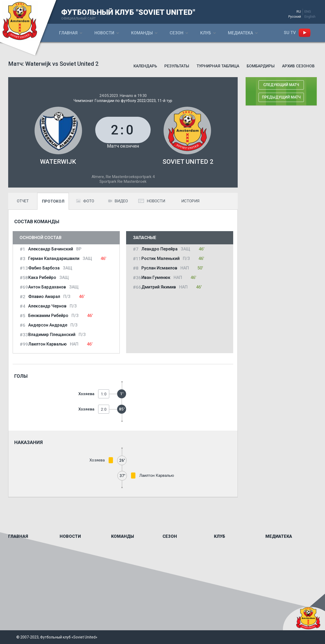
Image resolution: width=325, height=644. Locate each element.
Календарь (145, 66)
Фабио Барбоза (44, 268)
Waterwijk (58, 162)
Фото (85, 201)
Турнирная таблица (218, 66)
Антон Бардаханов (47, 287)
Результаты (177, 66)
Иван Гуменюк (156, 277)
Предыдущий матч (281, 97)
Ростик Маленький (161, 258)
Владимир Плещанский (52, 335)
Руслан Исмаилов (159, 268)
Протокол (53, 201)
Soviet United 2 (188, 162)
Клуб (206, 33)
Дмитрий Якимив (159, 287)
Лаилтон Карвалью (47, 344)
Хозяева (86, 394)
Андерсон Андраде (48, 325)
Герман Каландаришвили (54, 258)
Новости (104, 33)
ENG (308, 11)
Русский (295, 17)
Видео (118, 201)
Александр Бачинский (51, 249)
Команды (142, 33)
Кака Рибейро (42, 277)
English (310, 17)
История (190, 201)
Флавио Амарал (44, 297)
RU (299, 11)
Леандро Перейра (159, 249)
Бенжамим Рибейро (48, 316)
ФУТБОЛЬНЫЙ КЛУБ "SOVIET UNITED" (128, 12)
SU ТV (290, 33)
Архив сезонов (298, 66)
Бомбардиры (261, 66)
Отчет (23, 201)
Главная (68, 33)
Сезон (176, 33)
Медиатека (240, 33)
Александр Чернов (47, 306)
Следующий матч (281, 85)
